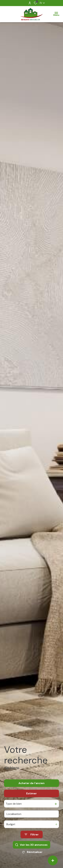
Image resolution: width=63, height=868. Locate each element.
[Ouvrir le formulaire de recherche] (32, 839)
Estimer (32, 798)
